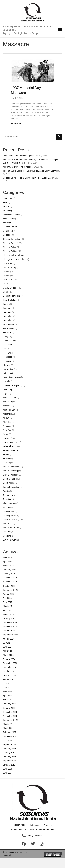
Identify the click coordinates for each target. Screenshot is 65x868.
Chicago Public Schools (14, 255)
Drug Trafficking (10, 300)
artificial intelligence (12, 215)
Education (7, 316)
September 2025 (10, 590)
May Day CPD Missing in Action (17, 167)
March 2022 (8, 728)
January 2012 (9, 753)
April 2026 (8, 562)
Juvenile (7, 381)
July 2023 (7, 684)
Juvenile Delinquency (12, 385)
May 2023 (7, 692)
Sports (6, 491)
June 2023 (8, 688)
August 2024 (9, 639)
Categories (35, 825)
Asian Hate (8, 219)
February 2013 (10, 749)
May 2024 (7, 651)
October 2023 (9, 671)
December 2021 (10, 736)
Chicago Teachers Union (14, 259)
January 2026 (9, 574)
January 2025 (9, 618)
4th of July (8, 198)
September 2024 (10, 635)
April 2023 (8, 696)
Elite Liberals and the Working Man (19, 156)
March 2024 (8, 655)
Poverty (6, 458)
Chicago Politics (10, 251)
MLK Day (7, 422)
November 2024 (10, 627)
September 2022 (10, 720)
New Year (7, 430)
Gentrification (9, 341)
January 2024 (9, 659)
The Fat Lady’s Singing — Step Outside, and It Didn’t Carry (29, 171)
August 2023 (9, 679)
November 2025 (10, 582)
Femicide (7, 332)
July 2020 (7, 740)
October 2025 (9, 586)
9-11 (5, 202)
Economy (7, 308)
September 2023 (10, 675)
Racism (6, 463)
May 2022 (7, 724)
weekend (7, 536)
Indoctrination (9, 373)
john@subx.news (35, 836)
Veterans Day (9, 524)
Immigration (8, 369)
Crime (6, 292)
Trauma (6, 507)
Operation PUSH (10, 442)
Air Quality (8, 210)
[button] (60, 30)
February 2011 (10, 757)
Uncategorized (9, 516)
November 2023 (10, 667)
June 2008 (8, 769)
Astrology (7, 223)
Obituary (7, 438)
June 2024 (8, 647)
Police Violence (10, 446)
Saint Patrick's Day (11, 467)
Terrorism (7, 499)
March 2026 (8, 566)
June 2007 (8, 773)
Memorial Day (9, 410)
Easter (6, 304)
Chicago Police (10, 247)
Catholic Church (10, 227)
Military (6, 418)
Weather (7, 532)
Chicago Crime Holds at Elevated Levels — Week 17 (26, 178)
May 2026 (7, 557)
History (6, 349)
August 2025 (9, 594)
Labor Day (8, 389)
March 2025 (8, 614)
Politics (6, 454)
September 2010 (10, 761)
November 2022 (10, 716)
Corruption (8, 280)
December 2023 (10, 663)
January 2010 (9, 765)
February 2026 (10, 570)
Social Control (9, 479)
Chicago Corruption (12, 239)
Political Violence (11, 450)
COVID (6, 284)
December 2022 (10, 712)
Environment (9, 324)
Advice (6, 206)
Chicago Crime (10, 243)
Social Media (9, 483)
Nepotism (7, 426)
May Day (7, 406)
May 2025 (7, 606)
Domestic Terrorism (12, 296)
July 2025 (7, 598)
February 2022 (10, 732)
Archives (48, 825)
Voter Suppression (11, 528)
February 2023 (10, 704)
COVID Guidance (11, 288)
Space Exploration (11, 487)
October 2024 (9, 631)
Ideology (7, 365)
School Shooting (10, 471)
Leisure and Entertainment (42, 829)
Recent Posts (19, 825)
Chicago (7, 235)
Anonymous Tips (19, 829)
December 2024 (10, 622)
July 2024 (7, 643)
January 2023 (9, 708)
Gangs (6, 337)
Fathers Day (8, 328)
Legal (5, 394)
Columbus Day (10, 267)
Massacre (7, 402)
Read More (16, 123)
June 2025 (8, 602)
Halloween (8, 345)
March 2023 (8, 700)
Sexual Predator (10, 475)
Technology (8, 495)
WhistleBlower (9, 540)
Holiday (6, 353)
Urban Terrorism (10, 520)
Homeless (7, 357)
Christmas (8, 263)
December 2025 (10, 578)
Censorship (8, 231)
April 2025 (8, 610)
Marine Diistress (10, 398)
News (6, 434)
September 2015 (10, 744)
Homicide (7, 361)
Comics (6, 272)
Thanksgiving (9, 503)
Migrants (7, 414)
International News (11, 377)
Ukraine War (9, 511)
